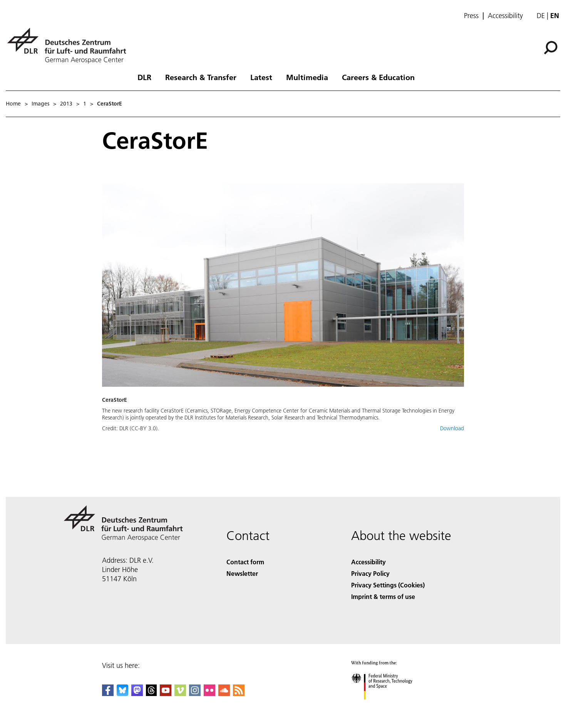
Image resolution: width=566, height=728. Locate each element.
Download (452, 428)
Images (40, 104)
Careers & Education (378, 77)
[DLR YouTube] (166, 694)
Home (13, 104)
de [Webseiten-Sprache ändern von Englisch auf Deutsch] (541, 16)
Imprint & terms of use (383, 596)
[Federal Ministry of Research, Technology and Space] (389, 706)
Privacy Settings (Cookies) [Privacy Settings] (388, 585)
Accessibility (505, 16)
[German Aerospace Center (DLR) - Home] (70, 46)
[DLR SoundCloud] (224, 694)
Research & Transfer (201, 77)
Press (471, 16)
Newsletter (242, 573)
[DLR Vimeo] (180, 694)
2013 (66, 104)
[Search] (551, 48)
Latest (261, 77)
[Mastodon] (137, 694)
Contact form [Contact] (245, 562)
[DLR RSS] (239, 694)
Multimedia (307, 77)
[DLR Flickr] (209, 694)
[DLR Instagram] (195, 694)
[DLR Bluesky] (122, 694)
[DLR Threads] (151, 694)
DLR (144, 77)
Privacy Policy (370, 573)
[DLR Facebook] (108, 694)
